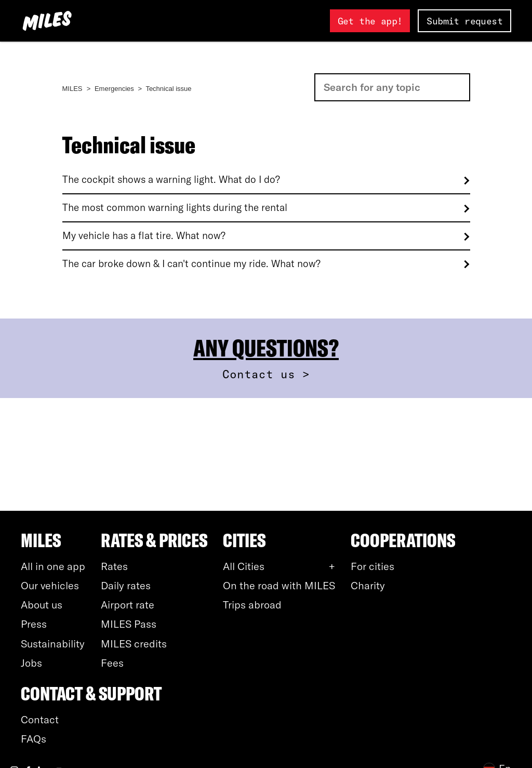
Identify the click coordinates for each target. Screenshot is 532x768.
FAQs (34, 739)
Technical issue (168, 89)
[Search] (392, 87)
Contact (40, 719)
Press (34, 624)
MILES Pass (129, 624)
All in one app (53, 566)
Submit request (464, 21)
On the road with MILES (279, 585)
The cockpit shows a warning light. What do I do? (171, 180)
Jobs (31, 663)
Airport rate (128, 605)
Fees (112, 663)
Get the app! (370, 21)
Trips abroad (252, 605)
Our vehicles (50, 585)
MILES (72, 89)
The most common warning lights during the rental (175, 208)
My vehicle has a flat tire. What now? (144, 236)
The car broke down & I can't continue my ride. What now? (191, 264)
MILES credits (134, 644)
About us (42, 605)
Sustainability (53, 644)
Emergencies (114, 89)
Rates (114, 566)
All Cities (244, 566)
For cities (373, 566)
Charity (368, 585)
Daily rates (126, 585)
